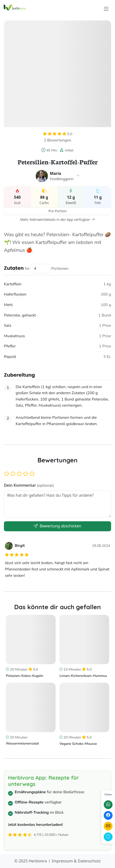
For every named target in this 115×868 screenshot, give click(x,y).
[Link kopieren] (108, 837)
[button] (7, 474)
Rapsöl (10, 357)
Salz (8, 326)
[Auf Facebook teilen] (108, 815)
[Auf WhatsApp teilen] (108, 805)
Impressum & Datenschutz (76, 861)
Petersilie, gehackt (20, 315)
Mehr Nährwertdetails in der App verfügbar (57, 219)
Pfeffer (10, 346)
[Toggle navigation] (106, 9)
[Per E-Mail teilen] (108, 826)
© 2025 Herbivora (31, 861)
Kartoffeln (13, 284)
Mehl (8, 305)
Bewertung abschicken (57, 526)
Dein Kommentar (29, 485)
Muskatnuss (14, 336)
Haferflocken (15, 294)
